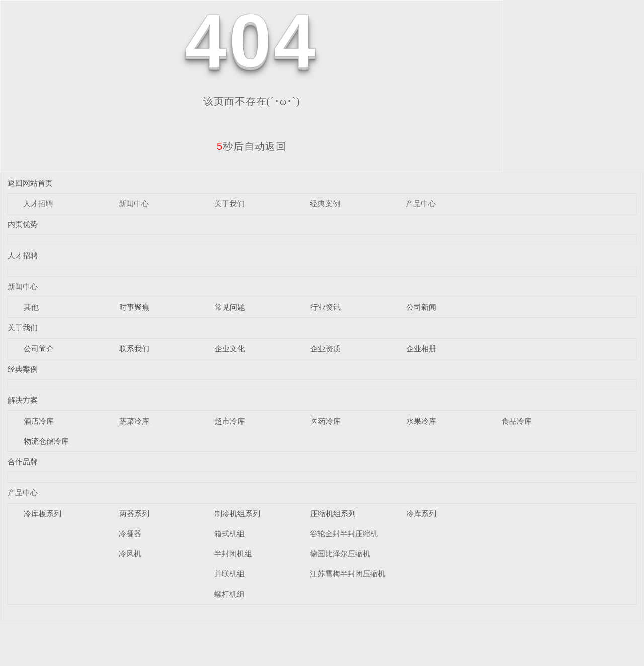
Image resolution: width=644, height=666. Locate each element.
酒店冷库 (39, 421)
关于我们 (229, 203)
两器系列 (134, 513)
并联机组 (229, 574)
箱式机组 (229, 533)
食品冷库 (517, 421)
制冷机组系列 (237, 513)
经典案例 (325, 203)
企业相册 (421, 348)
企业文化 (230, 348)
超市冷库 (230, 421)
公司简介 (39, 348)
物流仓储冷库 (46, 441)
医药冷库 (326, 421)
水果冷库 (421, 421)
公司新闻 (421, 307)
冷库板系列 (43, 513)
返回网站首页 (30, 183)
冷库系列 (421, 513)
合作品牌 (23, 462)
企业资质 (326, 348)
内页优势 (23, 224)
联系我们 (134, 348)
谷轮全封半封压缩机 (344, 533)
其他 (31, 307)
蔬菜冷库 (134, 421)
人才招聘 (38, 203)
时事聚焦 (134, 307)
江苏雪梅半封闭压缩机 (348, 574)
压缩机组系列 (333, 513)
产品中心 (421, 203)
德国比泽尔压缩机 (340, 554)
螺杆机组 (229, 594)
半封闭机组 (233, 554)
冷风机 (130, 554)
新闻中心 (134, 203)
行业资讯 (326, 307)
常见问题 (230, 307)
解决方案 (23, 400)
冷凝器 (130, 533)
